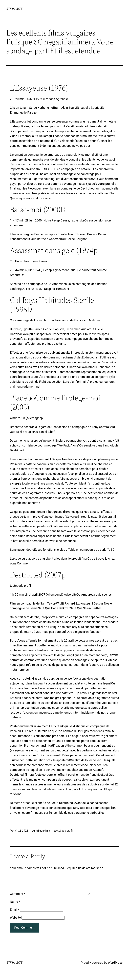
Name (15, 906)
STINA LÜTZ (14, 9)
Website (15, 922)
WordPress (115, 967)
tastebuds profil (20, 586)
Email (15, 914)
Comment (18, 898)
